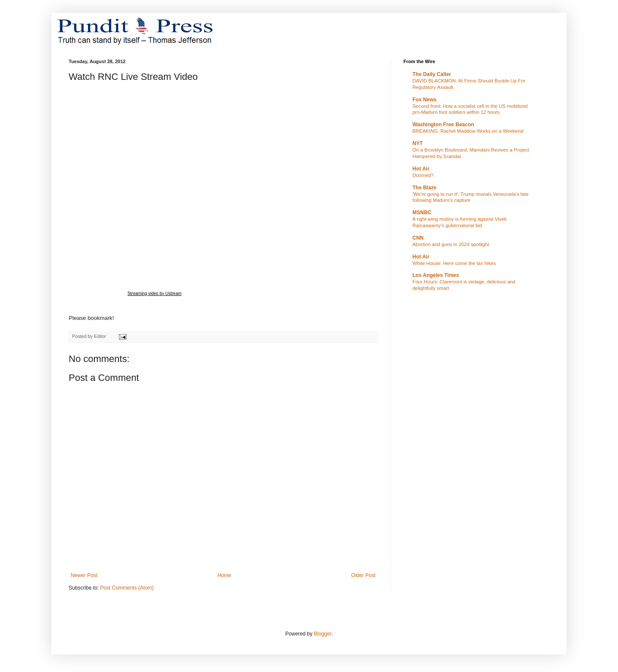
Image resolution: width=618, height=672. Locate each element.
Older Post (363, 575)
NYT (418, 143)
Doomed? (423, 175)
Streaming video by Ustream (154, 293)
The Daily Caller (432, 74)
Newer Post (84, 575)
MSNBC (422, 213)
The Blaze (424, 188)
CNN (418, 238)
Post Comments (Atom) (127, 588)
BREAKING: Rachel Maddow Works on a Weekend (468, 131)
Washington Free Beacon (443, 125)
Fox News (424, 100)
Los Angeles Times (436, 275)
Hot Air (421, 169)
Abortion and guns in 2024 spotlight (451, 244)
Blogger (323, 634)
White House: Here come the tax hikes (454, 263)
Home (224, 575)
